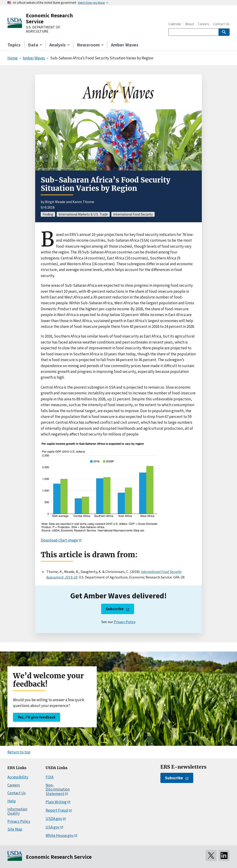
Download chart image (59, 540)
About (190, 24)
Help (12, 801)
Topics (14, 45)
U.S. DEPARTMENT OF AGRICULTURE (43, 29)
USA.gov (53, 827)
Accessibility (18, 777)
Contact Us (221, 24)
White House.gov (60, 835)
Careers (204, 24)
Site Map (15, 829)
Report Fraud (57, 810)
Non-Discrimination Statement (58, 789)
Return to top (19, 752)
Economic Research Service (49, 18)
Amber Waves (125, 45)
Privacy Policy (124, 622)
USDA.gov (54, 819)
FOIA (50, 777)
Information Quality (17, 811)
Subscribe (115, 609)
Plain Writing (56, 802)
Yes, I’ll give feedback (37, 717)
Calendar (175, 24)
